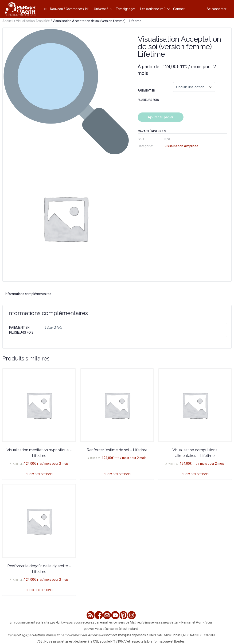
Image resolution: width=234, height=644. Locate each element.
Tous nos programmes (122, 597)
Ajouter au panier (161, 117)
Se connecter (217, 9)
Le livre (28, 597)
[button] (121, 36)
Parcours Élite (58, 597)
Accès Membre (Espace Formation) (137, 604)
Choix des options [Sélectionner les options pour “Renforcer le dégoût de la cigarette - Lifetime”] (39, 464)
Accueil (8, 21)
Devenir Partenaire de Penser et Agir (190, 597)
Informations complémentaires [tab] (28, 167)
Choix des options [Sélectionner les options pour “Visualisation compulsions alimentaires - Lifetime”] (195, 348)
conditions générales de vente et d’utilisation (122, 610)
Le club (41, 597)
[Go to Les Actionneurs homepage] (20, 8)
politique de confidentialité (195, 610)
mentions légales (71, 610)
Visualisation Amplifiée (33, 21)
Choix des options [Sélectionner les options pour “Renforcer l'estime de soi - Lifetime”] (117, 348)
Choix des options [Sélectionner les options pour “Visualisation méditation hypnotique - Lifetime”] (39, 348)
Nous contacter (151, 597)
